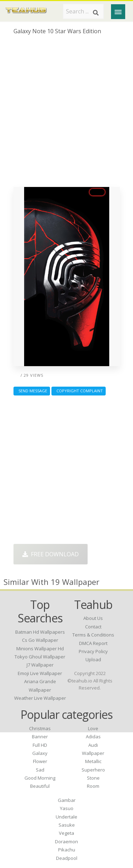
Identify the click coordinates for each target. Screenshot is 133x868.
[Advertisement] (66, 114)
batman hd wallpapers (40, 632)
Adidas (93, 737)
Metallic (93, 761)
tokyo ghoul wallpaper (40, 657)
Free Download (51, 554)
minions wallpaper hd (40, 649)
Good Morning (40, 778)
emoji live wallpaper (40, 673)
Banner (40, 737)
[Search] (96, 13)
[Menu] (118, 12)
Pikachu (67, 850)
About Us (93, 618)
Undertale (66, 817)
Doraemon (66, 841)
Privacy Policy (93, 651)
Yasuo (67, 808)
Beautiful (40, 786)
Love (93, 728)
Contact (93, 627)
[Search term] (83, 11)
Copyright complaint (79, 391)
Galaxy (40, 753)
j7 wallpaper (40, 665)
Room (93, 786)
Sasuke (67, 825)
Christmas (40, 728)
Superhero (93, 770)
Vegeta (66, 833)
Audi (93, 745)
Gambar (67, 800)
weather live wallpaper (40, 698)
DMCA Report (93, 643)
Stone (93, 778)
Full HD (40, 745)
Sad (40, 770)
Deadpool (67, 858)
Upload (93, 659)
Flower (40, 761)
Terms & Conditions (93, 635)
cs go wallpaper (40, 640)
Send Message (32, 391)
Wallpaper (93, 753)
